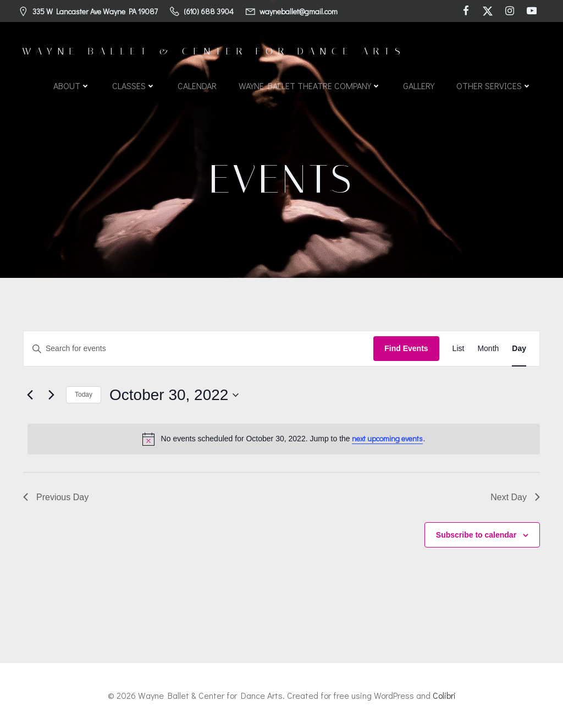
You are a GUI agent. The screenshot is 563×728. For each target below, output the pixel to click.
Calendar (197, 86)
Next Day (515, 497)
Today (84, 395)
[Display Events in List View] (459, 349)
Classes (134, 86)
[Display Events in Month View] (488, 349)
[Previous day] (30, 395)
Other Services (494, 86)
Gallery (419, 86)
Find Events (406, 348)
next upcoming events (387, 438)
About (72, 86)
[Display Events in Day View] (519, 349)
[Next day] (51, 395)
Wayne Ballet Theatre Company (310, 86)
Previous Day (56, 497)
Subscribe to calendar (476, 535)
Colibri (444, 695)
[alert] (284, 439)
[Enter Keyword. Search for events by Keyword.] (198, 349)
